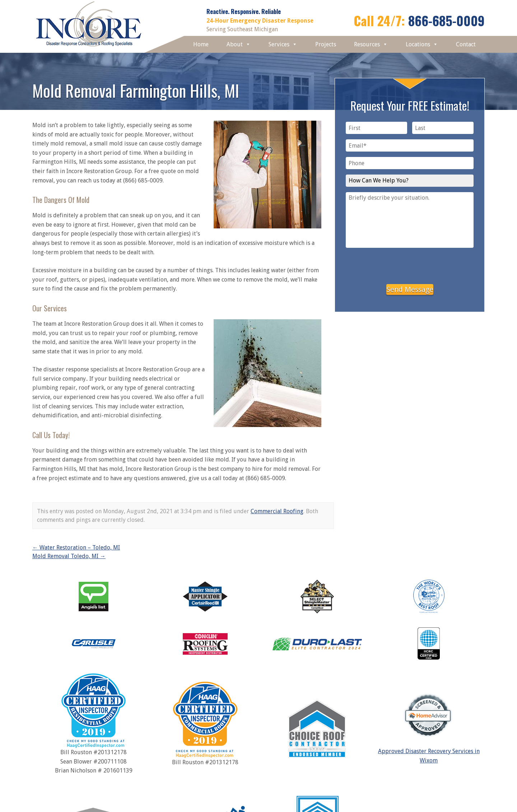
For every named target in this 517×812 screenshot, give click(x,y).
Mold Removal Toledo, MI (69, 556)
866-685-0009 (446, 20)
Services (283, 44)
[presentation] (410, 265)
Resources (371, 44)
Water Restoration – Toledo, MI (76, 547)
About (239, 44)
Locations (422, 44)
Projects (326, 44)
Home (201, 44)
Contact (466, 44)
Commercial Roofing (277, 511)
